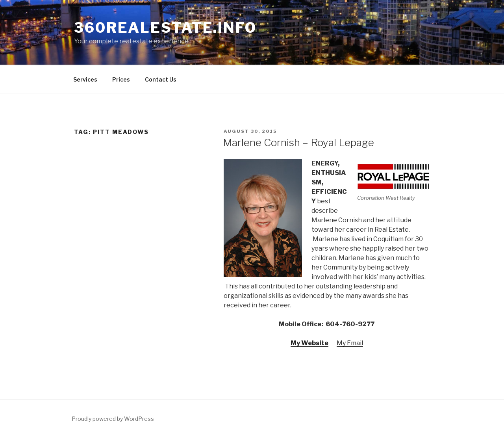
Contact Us (161, 79)
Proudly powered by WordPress (113, 419)
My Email (350, 343)
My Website (309, 343)
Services (85, 79)
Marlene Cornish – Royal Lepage (298, 142)
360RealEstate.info (165, 28)
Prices (121, 79)
